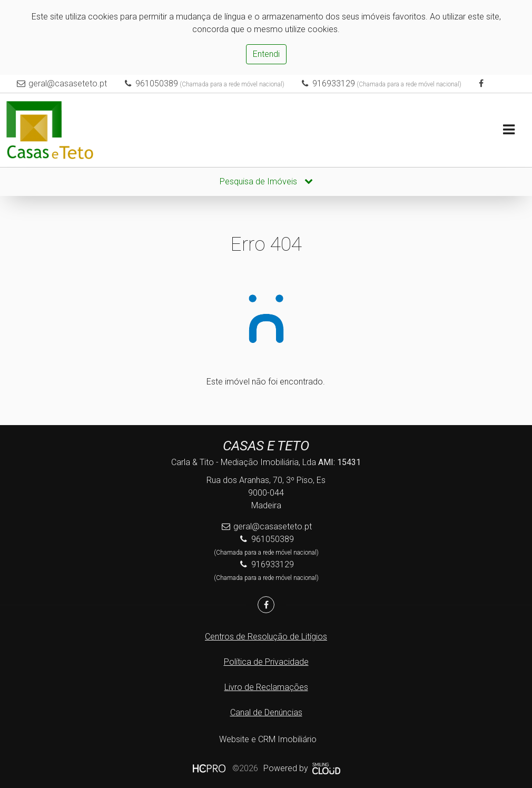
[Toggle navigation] (509, 130)
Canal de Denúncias (266, 712)
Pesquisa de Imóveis (266, 181)
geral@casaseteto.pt (68, 83)
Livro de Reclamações (266, 687)
